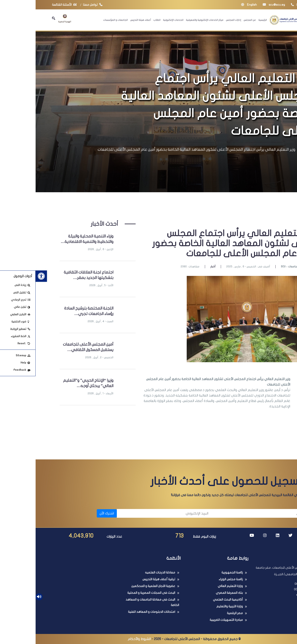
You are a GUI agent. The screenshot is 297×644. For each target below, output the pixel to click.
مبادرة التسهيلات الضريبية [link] (191, 620)
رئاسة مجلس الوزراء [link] (195, 579)
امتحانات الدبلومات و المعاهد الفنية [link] (116, 612)
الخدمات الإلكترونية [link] (138, 20)
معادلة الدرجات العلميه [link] (124, 572)
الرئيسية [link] (227, 20)
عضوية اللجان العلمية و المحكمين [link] (118, 586)
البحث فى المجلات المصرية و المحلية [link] (116, 593)
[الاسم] (225, 513)
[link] (6, 276)
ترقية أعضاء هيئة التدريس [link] (123, 579)
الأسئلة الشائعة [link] (30, 5)
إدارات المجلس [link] (198, 20)
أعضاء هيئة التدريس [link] (105, 20)
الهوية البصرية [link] (29, 18)
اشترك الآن (71, 513)
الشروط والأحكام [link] (104, 639)
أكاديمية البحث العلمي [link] (192, 600)
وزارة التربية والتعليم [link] (194, 606)
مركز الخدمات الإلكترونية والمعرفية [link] (169, 20)
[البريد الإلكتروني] (129, 513)
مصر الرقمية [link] (199, 613)
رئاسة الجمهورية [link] (197, 572)
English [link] (213, 5)
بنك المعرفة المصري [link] (194, 593)
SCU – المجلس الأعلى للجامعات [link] (263, 267)
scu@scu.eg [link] (238, 5)
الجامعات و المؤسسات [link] (80, 20)
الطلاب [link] (121, 20)
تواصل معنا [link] (58, 5)
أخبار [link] (177, 267)
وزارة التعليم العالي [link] (195, 586)
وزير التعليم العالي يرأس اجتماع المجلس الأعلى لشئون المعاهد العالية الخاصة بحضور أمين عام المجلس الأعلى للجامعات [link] (161, 150)
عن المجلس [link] (214, 20)
